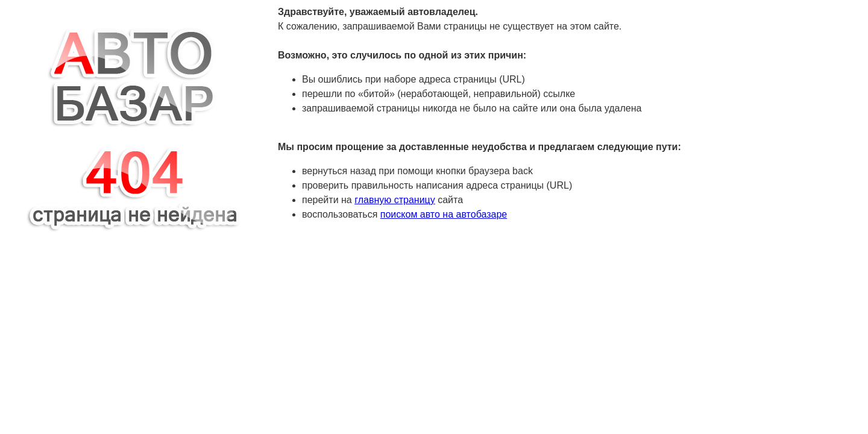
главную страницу (395, 200)
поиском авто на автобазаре (444, 214)
